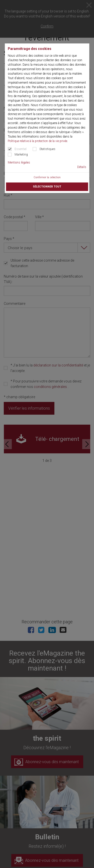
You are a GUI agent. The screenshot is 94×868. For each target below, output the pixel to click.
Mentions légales (19, 163)
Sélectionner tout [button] (47, 187)
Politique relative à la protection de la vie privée (37, 141)
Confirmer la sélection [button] (47, 177)
